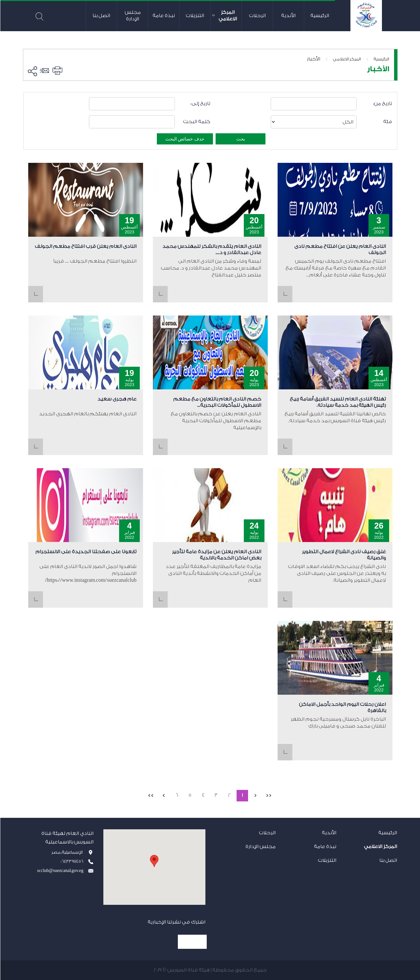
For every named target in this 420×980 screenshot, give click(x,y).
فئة (387, 122)
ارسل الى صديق (45, 71)
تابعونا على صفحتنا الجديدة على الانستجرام (86, 552)
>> (150, 795)
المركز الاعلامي (347, 59)
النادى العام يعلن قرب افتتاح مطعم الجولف (85, 246)
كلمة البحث (196, 122)
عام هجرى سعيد (117, 399)
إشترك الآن (192, 942)
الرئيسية (381, 59)
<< (268, 795)
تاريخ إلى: (200, 104)
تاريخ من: (382, 104)
